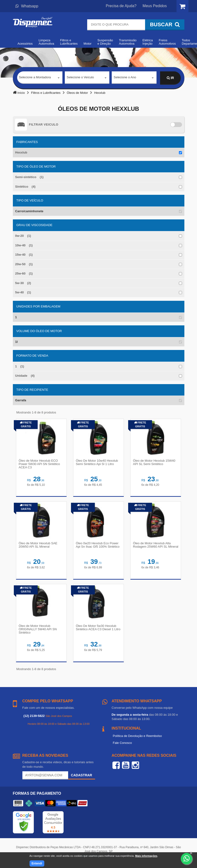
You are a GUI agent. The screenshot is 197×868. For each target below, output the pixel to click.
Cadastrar (82, 778)
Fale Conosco (122, 745)
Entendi (37, 863)
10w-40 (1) (24, 245)
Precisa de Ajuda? (121, 6)
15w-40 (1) (24, 255)
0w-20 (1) (23, 236)
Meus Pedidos (155, 6)
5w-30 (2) (23, 283)
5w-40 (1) (23, 292)
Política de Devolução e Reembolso (137, 739)
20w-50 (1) (24, 264)
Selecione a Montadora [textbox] (35, 78)
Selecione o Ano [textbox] (125, 78)
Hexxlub (21, 152)
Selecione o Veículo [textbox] (80, 78)
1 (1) (20, 366)
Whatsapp (27, 6)
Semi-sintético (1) (29, 177)
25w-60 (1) (24, 273)
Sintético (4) (25, 187)
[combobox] (40, 78)
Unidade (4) (25, 376)
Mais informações (146, 856)
